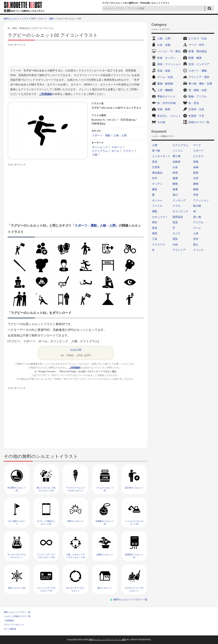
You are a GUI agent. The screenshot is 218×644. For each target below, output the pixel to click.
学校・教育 (164, 109)
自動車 (176, 162)
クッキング (179, 200)
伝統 (175, 245)
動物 (175, 184)
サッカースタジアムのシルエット (17, 556)
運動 (155, 211)
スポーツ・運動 (46, 19)
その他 (161, 122)
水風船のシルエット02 (105, 522)
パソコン (178, 151)
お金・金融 (164, 45)
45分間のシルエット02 (17, 489)
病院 (155, 233)
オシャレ (157, 200)
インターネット (161, 156)
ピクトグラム (100, 151)
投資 (175, 222)
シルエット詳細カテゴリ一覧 (17, 616)
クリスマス (159, 245)
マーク (197, 145)
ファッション (201, 200)
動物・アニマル (198, 96)
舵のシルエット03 (17, 588)
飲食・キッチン (166, 58)
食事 (175, 189)
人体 (196, 233)
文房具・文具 (196, 109)
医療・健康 (195, 58)
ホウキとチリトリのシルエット (134, 589)
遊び (175, 195)
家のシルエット (105, 588)
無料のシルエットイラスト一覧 (130, 600)
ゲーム (197, 228)
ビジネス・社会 (198, 38)
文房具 (156, 167)
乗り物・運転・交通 (200, 84)
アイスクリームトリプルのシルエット (75, 489)
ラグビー (128, 151)
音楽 (155, 162)
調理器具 (178, 217)
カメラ (176, 233)
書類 (155, 189)
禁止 (196, 245)
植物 (196, 189)
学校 (196, 195)
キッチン (157, 184)
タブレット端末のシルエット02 (46, 522)
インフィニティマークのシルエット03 (46, 556)
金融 (196, 167)
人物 (95, 155)
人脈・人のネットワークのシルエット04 (75, 556)
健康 (175, 178)
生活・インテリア (199, 64)
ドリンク (198, 250)
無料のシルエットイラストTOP (19, 19)
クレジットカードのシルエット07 (46, 589)
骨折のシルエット (76, 521)
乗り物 (176, 156)
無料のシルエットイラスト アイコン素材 (107, 640)
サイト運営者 (10, 629)
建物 (196, 184)
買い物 (197, 217)
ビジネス (198, 156)
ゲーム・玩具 (165, 77)
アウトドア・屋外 (199, 77)
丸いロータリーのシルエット (75, 589)
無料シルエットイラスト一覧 (17, 612)
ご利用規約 (46, 94)
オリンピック (100, 147)
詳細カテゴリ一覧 (199, 122)
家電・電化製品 (198, 51)
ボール (115, 151)
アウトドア (179, 250)
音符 (196, 239)
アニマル (198, 222)
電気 (175, 239)
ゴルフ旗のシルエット (17, 522)
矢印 (155, 178)
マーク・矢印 (196, 45)
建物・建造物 (165, 84)
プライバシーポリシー (14, 625)
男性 (155, 222)
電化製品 (157, 173)
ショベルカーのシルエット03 (134, 522)
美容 (155, 228)
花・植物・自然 (198, 90)
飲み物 (197, 206)
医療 (196, 173)
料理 (175, 173)
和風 (196, 162)
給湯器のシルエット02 (134, 556)
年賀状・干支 (196, 116)
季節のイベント (166, 96)
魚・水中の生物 (166, 103)
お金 (175, 167)
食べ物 (156, 151)
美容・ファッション (169, 64)
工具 (155, 239)
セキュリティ (160, 217)
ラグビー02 (76, 350)
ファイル (157, 206)
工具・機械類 (165, 90)
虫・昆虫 (194, 103)
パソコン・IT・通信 (169, 51)
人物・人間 (120, 135)
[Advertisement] (76, 55)
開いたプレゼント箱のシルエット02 (46, 489)
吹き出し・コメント (169, 116)
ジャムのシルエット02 (105, 489)
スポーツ (117, 147)
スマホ (176, 206)
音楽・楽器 (164, 71)
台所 (196, 178)
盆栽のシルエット (105, 554)
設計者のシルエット (134, 488)
